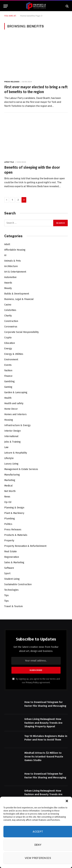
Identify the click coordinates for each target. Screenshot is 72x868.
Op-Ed (8, 502)
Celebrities (10, 310)
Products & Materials (16, 535)
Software (9, 568)
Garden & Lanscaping (16, 392)
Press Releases (13, 530)
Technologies (11, 590)
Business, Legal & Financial (19, 299)
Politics (8, 524)
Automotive (10, 277)
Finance (8, 376)
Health (8, 398)
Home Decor (11, 409)
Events (8, 365)
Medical (8, 486)
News (7, 497)
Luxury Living (11, 464)
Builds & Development (17, 294)
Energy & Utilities (14, 354)
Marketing (10, 480)
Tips (6, 595)
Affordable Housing (15, 250)
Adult (7, 244)
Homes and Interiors (15, 414)
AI (5, 255)
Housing (9, 420)
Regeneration (12, 557)
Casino (8, 305)
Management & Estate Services (21, 469)
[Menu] (6, 6)
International (11, 436)
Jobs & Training (12, 442)
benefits (31, 16)
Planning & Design (14, 508)
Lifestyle (9, 458)
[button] (67, 801)
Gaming (8, 387)
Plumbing (10, 519)
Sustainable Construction (18, 584)
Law (6, 447)
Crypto (8, 338)
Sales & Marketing (14, 562)
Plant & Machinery (14, 513)
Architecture (11, 266)
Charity (8, 316)
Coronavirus (11, 327)
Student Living (12, 579)
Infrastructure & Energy (17, 425)
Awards (8, 283)
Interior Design (12, 431)
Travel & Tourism (13, 606)
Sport (7, 573)
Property (9, 541)
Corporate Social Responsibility (21, 332)
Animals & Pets (13, 261)
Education (10, 343)
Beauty (8, 288)
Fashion (8, 370)
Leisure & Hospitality (16, 453)
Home (23, 16)
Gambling (9, 381)
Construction (11, 321)
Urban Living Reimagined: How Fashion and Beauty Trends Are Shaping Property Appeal (43, 723)
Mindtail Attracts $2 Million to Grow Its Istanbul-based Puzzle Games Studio (44, 757)
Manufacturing (12, 475)
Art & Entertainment (15, 272)
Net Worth (10, 491)
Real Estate (10, 551)
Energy (8, 349)
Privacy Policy (32, 682)
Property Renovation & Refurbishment (25, 546)
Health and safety (14, 403)
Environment (11, 360)
